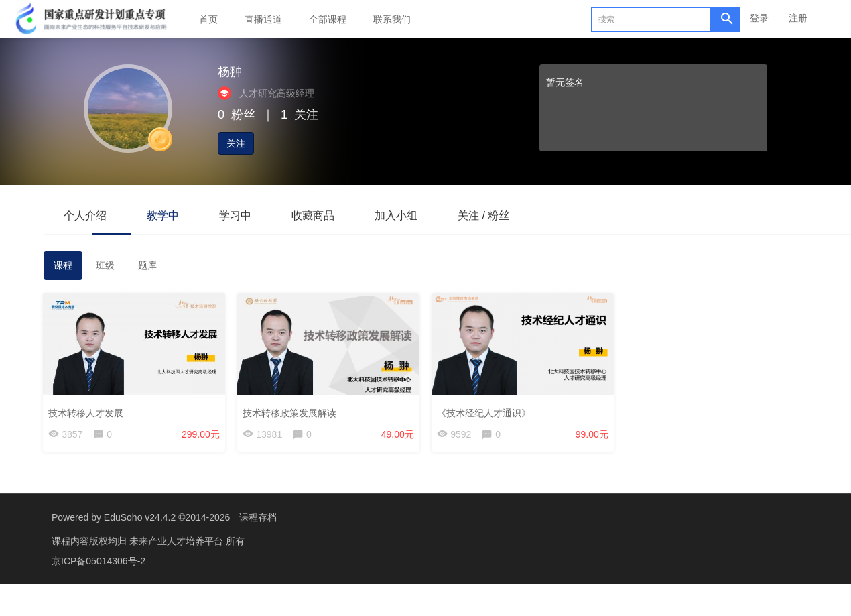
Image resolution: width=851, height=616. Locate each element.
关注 (236, 143)
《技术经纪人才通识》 (484, 412)
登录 (759, 18)
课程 (63, 265)
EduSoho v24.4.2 (140, 517)
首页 (208, 19)
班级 (105, 265)
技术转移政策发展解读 (290, 412)
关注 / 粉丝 (483, 215)
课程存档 (258, 517)
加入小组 (396, 215)
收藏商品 (313, 215)
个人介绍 (85, 215)
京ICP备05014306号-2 (99, 561)
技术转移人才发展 (86, 412)
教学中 (163, 215)
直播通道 (263, 19)
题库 (147, 265)
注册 (798, 18)
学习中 (235, 215)
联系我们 (392, 19)
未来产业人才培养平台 (178, 541)
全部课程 (328, 19)
